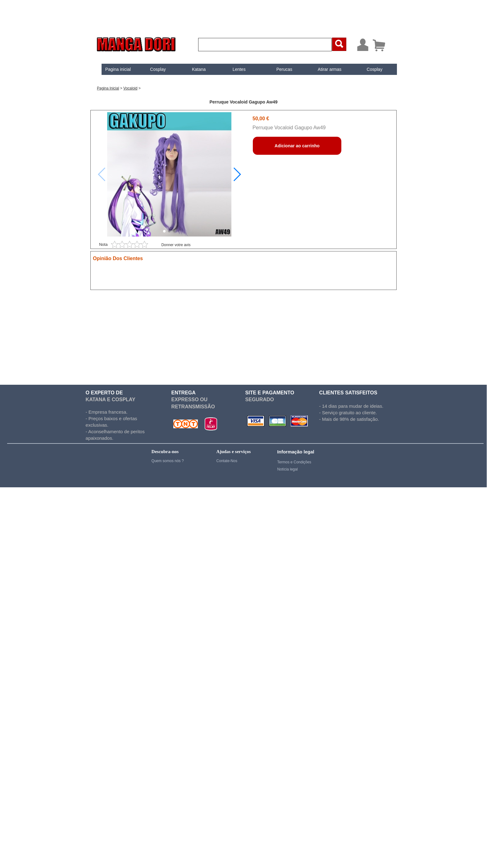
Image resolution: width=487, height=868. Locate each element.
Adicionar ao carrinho (297, 146)
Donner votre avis (176, 245)
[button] (237, 174)
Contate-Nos (227, 461)
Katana (193, 69)
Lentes (234, 69)
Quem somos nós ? (168, 461)
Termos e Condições (294, 462)
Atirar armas (324, 69)
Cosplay (153, 69)
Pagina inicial (113, 69)
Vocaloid (130, 88)
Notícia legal (288, 469)
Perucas (279, 69)
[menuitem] (113, 69)
